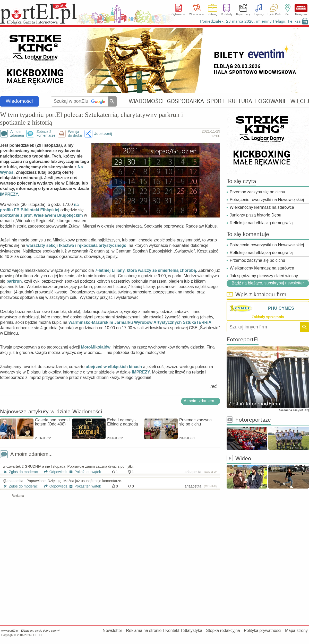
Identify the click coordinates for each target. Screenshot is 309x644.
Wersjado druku (75, 134)
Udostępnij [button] (103, 133)
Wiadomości (19, 101)
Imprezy (259, 14)
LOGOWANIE (271, 101)
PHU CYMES (281, 308)
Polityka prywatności (263, 630)
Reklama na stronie (144, 630)
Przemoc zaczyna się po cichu (257, 192)
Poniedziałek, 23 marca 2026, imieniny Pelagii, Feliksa (250, 21)
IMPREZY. (10, 194)
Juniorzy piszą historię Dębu (255, 215)
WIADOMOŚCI (146, 101)
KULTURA (240, 101)
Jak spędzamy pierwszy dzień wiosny (264, 276)
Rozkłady (227, 14)
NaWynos (301, 8)
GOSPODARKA (185, 101)
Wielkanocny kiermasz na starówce (262, 207)
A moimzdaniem (17, 134)
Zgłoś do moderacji (21, 472)
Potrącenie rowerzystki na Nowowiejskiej (267, 200)
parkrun (14, 281)
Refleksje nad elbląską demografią (261, 223)
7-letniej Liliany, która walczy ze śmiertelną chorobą (145, 270)
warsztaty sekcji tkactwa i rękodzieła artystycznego (76, 245)
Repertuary (243, 14)
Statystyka (193, 630)
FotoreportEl (243, 340)
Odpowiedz (54, 472)
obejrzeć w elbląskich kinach (114, 367)
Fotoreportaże (249, 420)
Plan (287, 14)
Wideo (239, 459)
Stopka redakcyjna (223, 630)
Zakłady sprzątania (268, 317)
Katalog (213, 14)
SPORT (216, 101)
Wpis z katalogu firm (256, 295)
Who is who (197, 14)
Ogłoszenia (178, 14)
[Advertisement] (110, 535)
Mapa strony (296, 630)
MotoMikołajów (96, 347)
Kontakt (172, 630)
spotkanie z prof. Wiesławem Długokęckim (41, 215)
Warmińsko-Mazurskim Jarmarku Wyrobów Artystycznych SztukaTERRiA (140, 322)
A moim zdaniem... (201, 401)
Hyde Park (274, 14)
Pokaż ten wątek (85, 472)
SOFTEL (37, 635)
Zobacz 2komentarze (46, 134)
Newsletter (113, 630)
